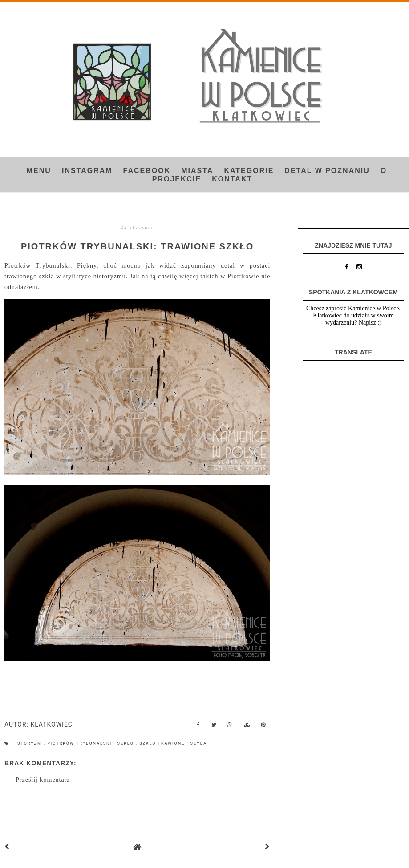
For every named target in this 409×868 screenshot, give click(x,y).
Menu (39, 171)
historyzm (28, 743)
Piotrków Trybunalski (80, 743)
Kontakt (232, 179)
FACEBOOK (147, 171)
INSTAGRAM (87, 171)
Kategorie (249, 171)
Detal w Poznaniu (327, 171)
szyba (199, 743)
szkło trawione (163, 743)
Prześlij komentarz (43, 780)
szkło (126, 743)
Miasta (197, 171)
